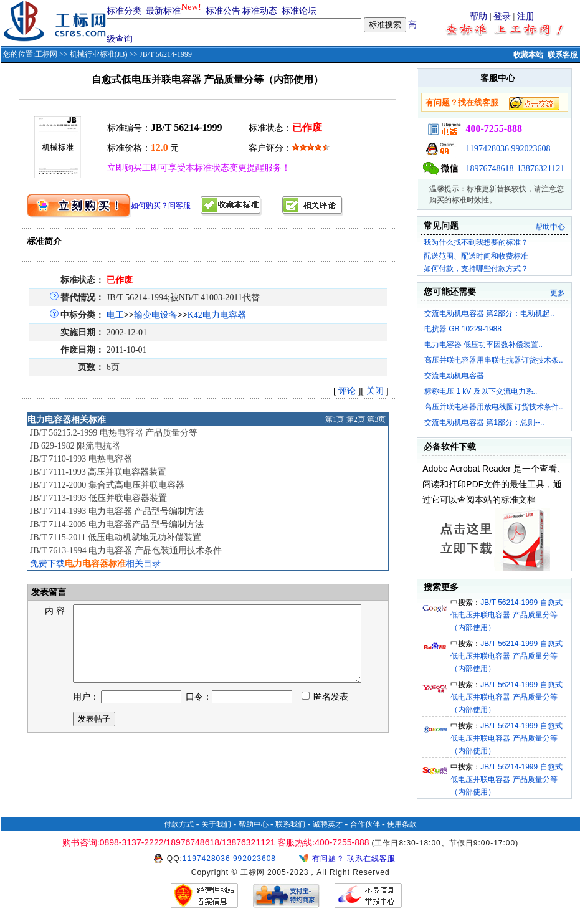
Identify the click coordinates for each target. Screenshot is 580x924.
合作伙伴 (365, 824)
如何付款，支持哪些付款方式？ (476, 269)
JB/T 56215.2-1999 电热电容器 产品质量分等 (114, 433)
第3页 (376, 419)
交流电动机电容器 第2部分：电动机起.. (489, 313)
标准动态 (260, 11)
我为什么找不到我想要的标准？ (476, 242)
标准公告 (223, 11)
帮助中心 (550, 227)
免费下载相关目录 (95, 564)
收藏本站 (528, 55)
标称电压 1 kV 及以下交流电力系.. (481, 391)
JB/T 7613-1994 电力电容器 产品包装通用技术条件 (126, 550)
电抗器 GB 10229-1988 (463, 329)
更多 (558, 293)
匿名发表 (325, 712)
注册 (526, 17)
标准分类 (124, 11)
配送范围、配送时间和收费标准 (476, 256)
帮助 (478, 17)
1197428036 (487, 149)
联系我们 (290, 824)
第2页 (356, 419)
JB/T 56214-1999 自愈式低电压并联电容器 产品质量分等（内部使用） (506, 615)
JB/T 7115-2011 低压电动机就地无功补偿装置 (116, 537)
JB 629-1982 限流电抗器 (75, 446)
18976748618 (489, 169)
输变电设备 (156, 315)
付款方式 (179, 824)
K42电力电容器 (217, 315)
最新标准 (163, 11)
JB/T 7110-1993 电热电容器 (81, 459)
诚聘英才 (328, 824)
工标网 (46, 54)
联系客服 (563, 55)
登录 (502, 17)
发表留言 (48, 592)
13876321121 (541, 169)
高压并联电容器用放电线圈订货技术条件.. (494, 407)
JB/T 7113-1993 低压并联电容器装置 (98, 498)
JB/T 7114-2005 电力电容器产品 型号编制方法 (117, 524)
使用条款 (402, 824)
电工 (115, 315)
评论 (347, 391)
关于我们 (216, 824)
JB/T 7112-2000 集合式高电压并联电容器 (107, 485)
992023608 (530, 149)
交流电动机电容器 (454, 376)
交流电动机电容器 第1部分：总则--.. (484, 422)
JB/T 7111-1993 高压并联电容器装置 (98, 472)
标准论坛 (299, 11)
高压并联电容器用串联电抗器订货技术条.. (494, 360)
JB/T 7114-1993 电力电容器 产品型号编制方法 (117, 511)
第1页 (335, 419)
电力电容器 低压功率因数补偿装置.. (483, 345)
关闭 (375, 391)
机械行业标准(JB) (99, 54)
